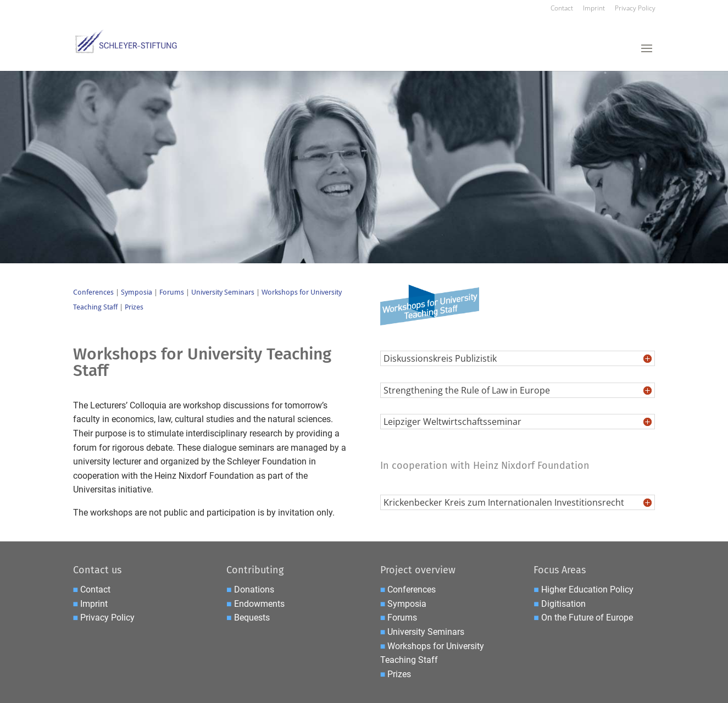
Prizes (134, 307)
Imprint (594, 9)
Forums (172, 292)
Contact (562, 9)
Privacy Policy (635, 9)
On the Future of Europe (587, 618)
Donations (254, 589)
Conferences (93, 292)
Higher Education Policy (587, 589)
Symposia (137, 292)
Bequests (252, 618)
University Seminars (223, 292)
